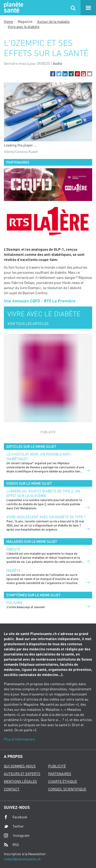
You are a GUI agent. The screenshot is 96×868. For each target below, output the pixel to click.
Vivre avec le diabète (24, 27)
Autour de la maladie (53, 21)
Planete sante (13, 8)
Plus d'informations (19, 739)
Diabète (13, 570)
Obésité (13, 549)
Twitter (14, 826)
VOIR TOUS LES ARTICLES (28, 324)
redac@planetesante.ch (22, 859)
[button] (53, 74)
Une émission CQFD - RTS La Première (40, 301)
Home (8, 21)
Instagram (17, 835)
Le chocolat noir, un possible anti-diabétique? (39, 456)
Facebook (16, 817)
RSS (11, 845)
